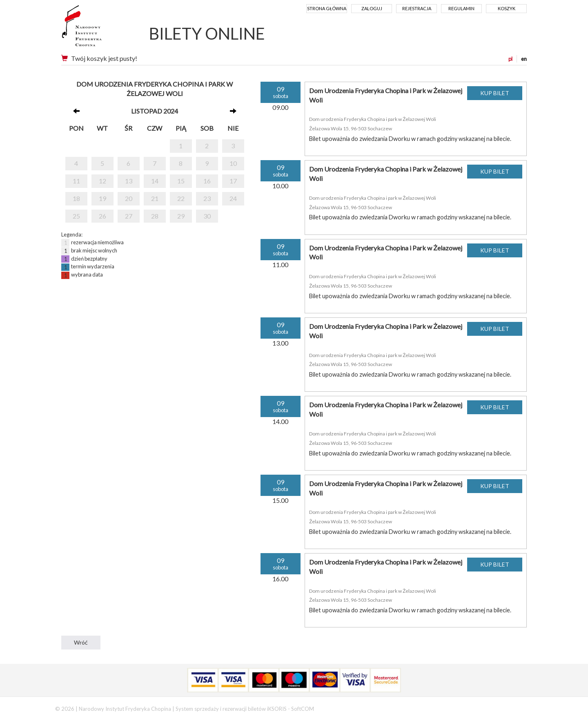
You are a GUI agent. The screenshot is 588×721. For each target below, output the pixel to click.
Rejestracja (417, 8)
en (524, 59)
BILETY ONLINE (207, 33)
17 (233, 181)
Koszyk (507, 8)
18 (76, 198)
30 (207, 216)
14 (155, 181)
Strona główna (327, 8)
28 (155, 216)
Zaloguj (372, 8)
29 (181, 216)
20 (129, 198)
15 (181, 181)
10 (233, 163)
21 (155, 198)
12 (102, 181)
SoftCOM (303, 709)
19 (102, 198)
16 (207, 181)
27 (129, 216)
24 (233, 198)
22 (181, 198)
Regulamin (461, 8)
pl (510, 59)
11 (76, 181)
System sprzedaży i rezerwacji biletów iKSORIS (231, 709)
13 (129, 181)
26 (102, 216)
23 (207, 198)
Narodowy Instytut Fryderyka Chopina (97, 29)
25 (76, 216)
